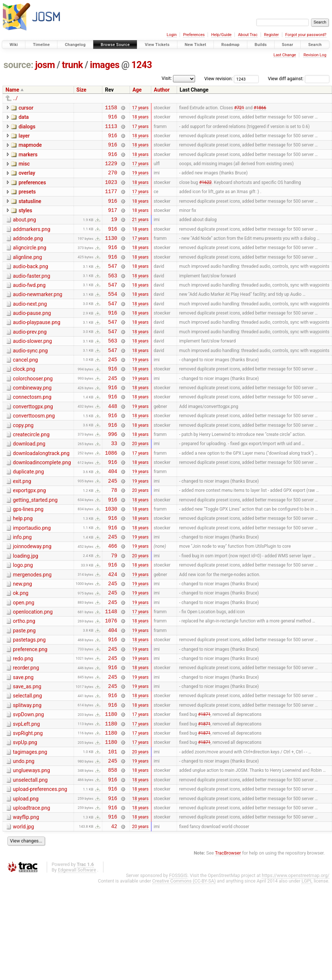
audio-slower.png (32, 369)
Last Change (285, 55)
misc (24, 170)
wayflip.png (26, 901)
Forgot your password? (306, 35)
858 (113, 849)
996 (113, 474)
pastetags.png (29, 703)
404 (113, 515)
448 (113, 442)
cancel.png (25, 390)
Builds (261, 45)
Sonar (288, 45)
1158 (111, 108)
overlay (27, 181)
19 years (140, 181)
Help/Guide (221, 35)
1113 (111, 129)
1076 (111, 682)
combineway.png (32, 421)
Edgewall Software (77, 956)
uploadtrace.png (31, 891)
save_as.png (27, 755)
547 (113, 286)
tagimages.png (30, 828)
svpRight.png (28, 807)
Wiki (14, 45)
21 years (140, 234)
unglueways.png (31, 849)
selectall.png (27, 765)
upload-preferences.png (40, 870)
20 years (140, 484)
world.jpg (23, 912)
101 (113, 829)
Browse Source (115, 45)
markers (28, 160)
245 (113, 390)
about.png (24, 233)
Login (172, 35)
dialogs (27, 129)
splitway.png (27, 776)
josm (45, 65)
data (24, 118)
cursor (26, 108)
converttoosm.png (34, 452)
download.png (29, 483)
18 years (140, 119)
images (105, 65)
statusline (30, 212)
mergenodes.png (32, 630)
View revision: (218, 79)
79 (114, 609)
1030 (111, 557)
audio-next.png (30, 327)
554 (113, 317)
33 (114, 484)
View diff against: (299, 79)
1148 (111, 672)
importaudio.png (32, 578)
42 (114, 912)
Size (82, 90)
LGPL (307, 967)
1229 (111, 171)
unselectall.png (30, 859)
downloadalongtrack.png (41, 494)
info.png (22, 588)
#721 (239, 108)
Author (162, 90)
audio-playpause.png (37, 348)
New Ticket (196, 45)
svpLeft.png (26, 797)
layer (24, 139)
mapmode (30, 149)
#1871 (204, 787)
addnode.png (28, 254)
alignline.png (27, 275)
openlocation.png (33, 671)
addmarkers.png (32, 244)
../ (15, 98)
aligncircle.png (30, 264)
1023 (111, 192)
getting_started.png (35, 546)
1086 (111, 495)
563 (113, 296)
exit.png (22, 525)
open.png (24, 661)
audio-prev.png (30, 358)
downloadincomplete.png (42, 504)
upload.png (26, 880)
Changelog (75, 45)
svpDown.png (28, 786)
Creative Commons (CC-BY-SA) (184, 967)
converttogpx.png (33, 442)
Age (137, 90)
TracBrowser (228, 939)
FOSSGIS (178, 961)
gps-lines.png (28, 557)
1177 (111, 202)
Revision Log (315, 55)
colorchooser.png (33, 411)
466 (113, 599)
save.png (23, 745)
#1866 (260, 108)
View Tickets (157, 45)
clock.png (24, 400)
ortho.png (24, 682)
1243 (142, 65)
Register (271, 35)
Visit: (167, 78)
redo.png (23, 724)
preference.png (30, 713)
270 (113, 181)
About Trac (248, 35)
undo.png (24, 838)
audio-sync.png (30, 379)
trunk (72, 65)
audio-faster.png (31, 296)
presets (27, 202)
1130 (111, 254)
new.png (22, 640)
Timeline (41, 45)
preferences (32, 191)
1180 (111, 787)
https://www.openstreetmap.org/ (296, 961)
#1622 (205, 192)
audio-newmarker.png (38, 316)
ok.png (21, 650)
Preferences (194, 35)
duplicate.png (28, 515)
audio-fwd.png (29, 306)
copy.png (23, 463)
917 (113, 223)
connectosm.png (32, 431)
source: (19, 65)
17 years (140, 108)
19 (114, 233)
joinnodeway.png (32, 598)
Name (12, 90)
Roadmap (230, 45)
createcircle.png (31, 473)
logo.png (23, 619)
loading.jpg (26, 609)
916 (113, 119)
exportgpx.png (29, 536)
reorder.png (26, 734)
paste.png (24, 692)
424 (113, 630)
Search (315, 45)
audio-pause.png (32, 337)
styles (25, 223)
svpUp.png (25, 817)
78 (114, 536)
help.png (23, 567)
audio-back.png (31, 285)
